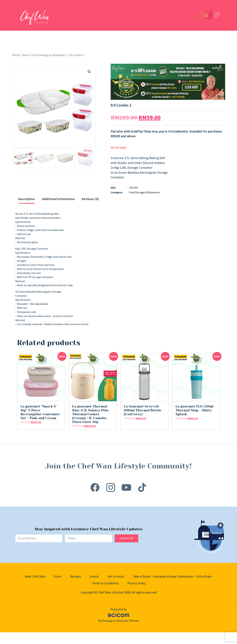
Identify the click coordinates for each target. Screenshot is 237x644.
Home (16, 55)
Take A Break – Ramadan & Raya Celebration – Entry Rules (172, 576)
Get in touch (116, 576)
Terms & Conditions (105, 583)
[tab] (27, 199)
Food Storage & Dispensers (49, 55)
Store (25, 55)
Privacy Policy (137, 583)
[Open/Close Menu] (217, 15)
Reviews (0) (90, 199)
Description (27, 199)
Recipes (75, 576)
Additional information (58, 199)
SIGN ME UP (126, 538)
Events (94, 576)
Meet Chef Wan (35, 576)
